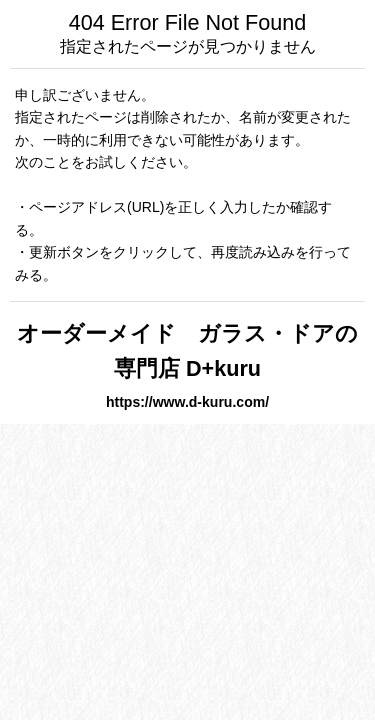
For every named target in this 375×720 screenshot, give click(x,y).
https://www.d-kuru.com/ (187, 402)
